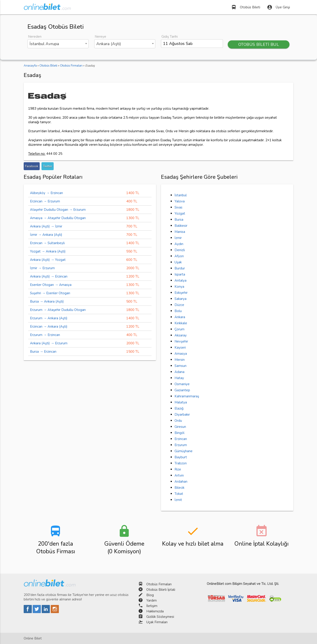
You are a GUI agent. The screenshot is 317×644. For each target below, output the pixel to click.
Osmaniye (182, 384)
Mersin (180, 360)
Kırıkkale (181, 323)
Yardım (152, 600)
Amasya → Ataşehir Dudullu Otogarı (58, 218)
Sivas (178, 207)
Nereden (35, 37)
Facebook (32, 166)
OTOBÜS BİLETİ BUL (259, 44)
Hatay (179, 378)
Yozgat (180, 213)
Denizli (180, 250)
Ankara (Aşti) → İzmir (46, 226)
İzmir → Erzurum (42, 268)
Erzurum (181, 445)
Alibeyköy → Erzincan (46, 193)
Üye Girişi (278, 7)
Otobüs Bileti (246, 7)
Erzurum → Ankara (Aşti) (49, 318)
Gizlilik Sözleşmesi (160, 617)
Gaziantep (182, 390)
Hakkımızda (155, 611)
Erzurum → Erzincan (45, 335)
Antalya (180, 280)
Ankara (180, 317)
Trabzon (181, 463)
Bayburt (181, 457)
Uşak (178, 262)
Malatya (181, 402)
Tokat (179, 494)
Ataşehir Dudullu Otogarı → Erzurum (58, 210)
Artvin (179, 475)
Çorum (179, 329)
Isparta (180, 274)
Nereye (100, 37)
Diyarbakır (182, 415)
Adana (179, 372)
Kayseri (180, 347)
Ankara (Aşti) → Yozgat (48, 260)
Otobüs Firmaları (159, 584)
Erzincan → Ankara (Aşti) (49, 327)
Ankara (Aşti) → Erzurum (49, 343)
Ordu (178, 421)
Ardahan (181, 482)
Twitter (48, 166)
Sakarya (180, 299)
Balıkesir (181, 226)
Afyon (179, 256)
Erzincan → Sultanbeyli (47, 243)
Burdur (180, 268)
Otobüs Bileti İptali (161, 590)
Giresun (180, 427)
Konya (179, 287)
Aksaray (181, 335)
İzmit (178, 500)
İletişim (152, 606)
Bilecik (179, 488)
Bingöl (179, 433)
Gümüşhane (184, 451)
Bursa (179, 220)
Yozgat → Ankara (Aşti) (48, 251)
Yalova (180, 201)
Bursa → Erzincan (43, 352)
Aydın (179, 244)
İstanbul (181, 195)
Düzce (179, 305)
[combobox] (58, 44)
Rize (178, 469)
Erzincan (181, 439)
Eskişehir (181, 293)
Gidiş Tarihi (170, 37)
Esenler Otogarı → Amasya (51, 285)
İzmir (178, 238)
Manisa (180, 232)
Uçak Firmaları (157, 622)
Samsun (180, 366)
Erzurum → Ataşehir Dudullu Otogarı (58, 310)
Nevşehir (181, 341)
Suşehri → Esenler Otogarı (50, 293)
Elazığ (179, 408)
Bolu (178, 311)
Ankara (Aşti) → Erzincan (49, 276)
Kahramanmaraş (187, 396)
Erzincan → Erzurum (45, 201)
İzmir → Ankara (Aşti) (46, 235)
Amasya (181, 354)
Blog (150, 595)
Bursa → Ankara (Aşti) (47, 301)
